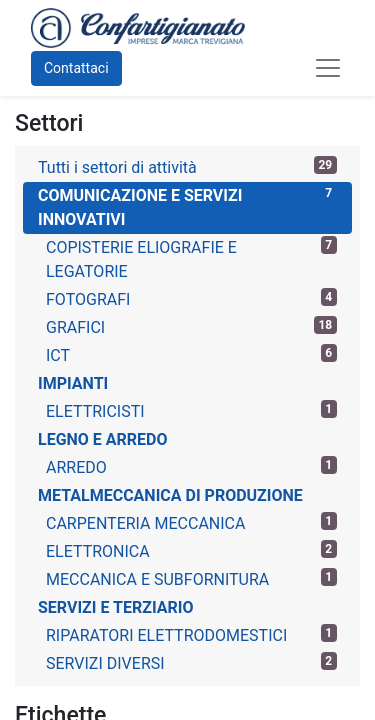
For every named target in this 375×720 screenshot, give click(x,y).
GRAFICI (191, 326)
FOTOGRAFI (191, 298)
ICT (191, 354)
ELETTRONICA (191, 550)
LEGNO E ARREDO (103, 439)
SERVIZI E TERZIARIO (115, 607)
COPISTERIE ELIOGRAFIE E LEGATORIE (191, 258)
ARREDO (191, 466)
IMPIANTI (73, 383)
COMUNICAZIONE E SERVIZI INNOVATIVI (187, 206)
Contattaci (76, 68)
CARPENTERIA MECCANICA (191, 522)
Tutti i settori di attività (187, 166)
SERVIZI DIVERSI (191, 662)
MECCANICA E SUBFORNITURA (191, 578)
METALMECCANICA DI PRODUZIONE (170, 495)
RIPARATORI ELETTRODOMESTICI (191, 634)
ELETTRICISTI (191, 410)
